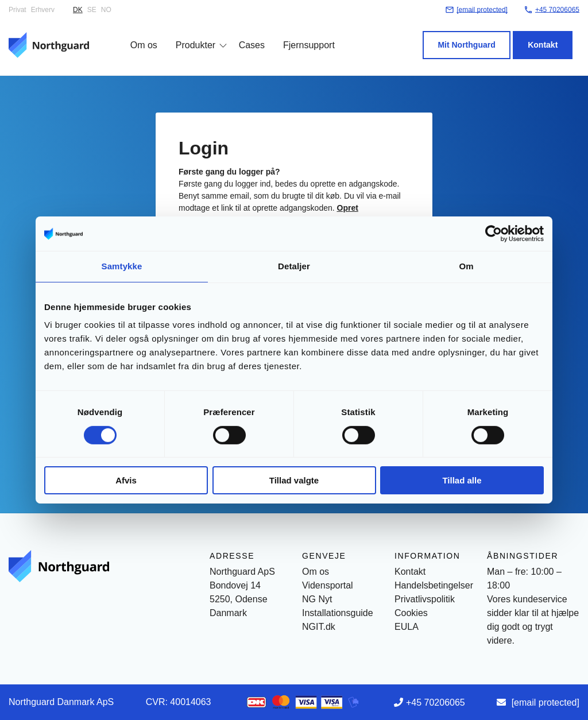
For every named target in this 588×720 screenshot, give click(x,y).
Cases (245, 36)
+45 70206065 (436, 702)
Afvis (126, 480)
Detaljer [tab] (294, 266)
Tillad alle (462, 480)
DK (78, 10)
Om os (137, 36)
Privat (18, 10)
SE (92, 10)
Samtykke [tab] (122, 266)
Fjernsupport (302, 36)
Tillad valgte (294, 480)
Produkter (189, 36)
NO (106, 10)
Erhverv (43, 10)
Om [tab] (466, 266)
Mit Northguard (473, 36)
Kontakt (550, 36)
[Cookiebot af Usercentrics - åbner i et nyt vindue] (494, 234)
